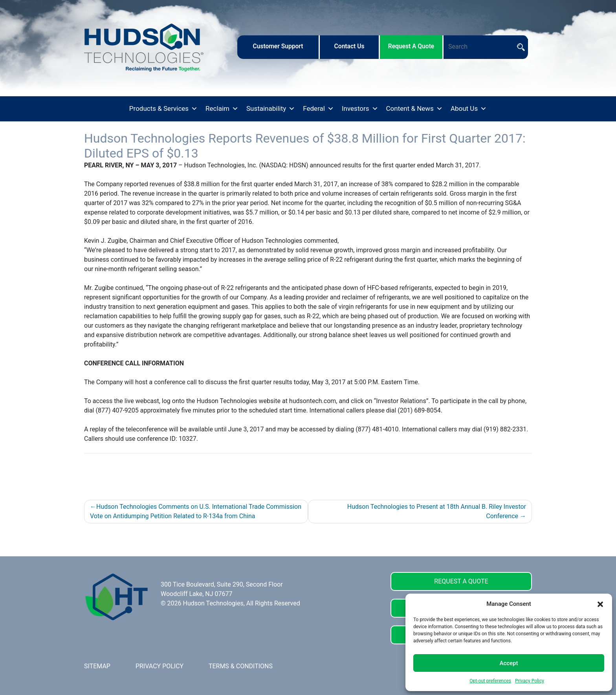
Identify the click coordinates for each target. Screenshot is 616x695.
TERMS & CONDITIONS (241, 666)
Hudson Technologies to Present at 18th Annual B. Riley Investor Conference (437, 511)
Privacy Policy (530, 681)
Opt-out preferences (490, 681)
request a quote (411, 46)
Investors (360, 109)
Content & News (414, 109)
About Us (469, 109)
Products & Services (163, 109)
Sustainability (271, 109)
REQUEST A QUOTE (461, 581)
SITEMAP (97, 666)
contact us (349, 46)
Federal (318, 109)
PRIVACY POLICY (159, 666)
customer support (278, 46)
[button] (600, 604)
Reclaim (222, 109)
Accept (509, 663)
